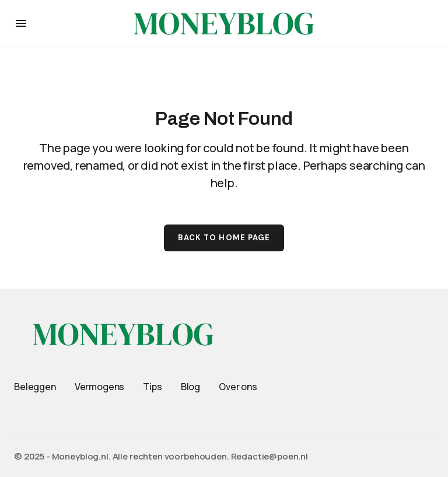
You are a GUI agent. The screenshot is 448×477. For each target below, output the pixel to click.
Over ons (238, 387)
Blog (190, 387)
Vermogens (100, 387)
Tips (152, 387)
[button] (21, 23)
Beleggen (35, 387)
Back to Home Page (224, 238)
